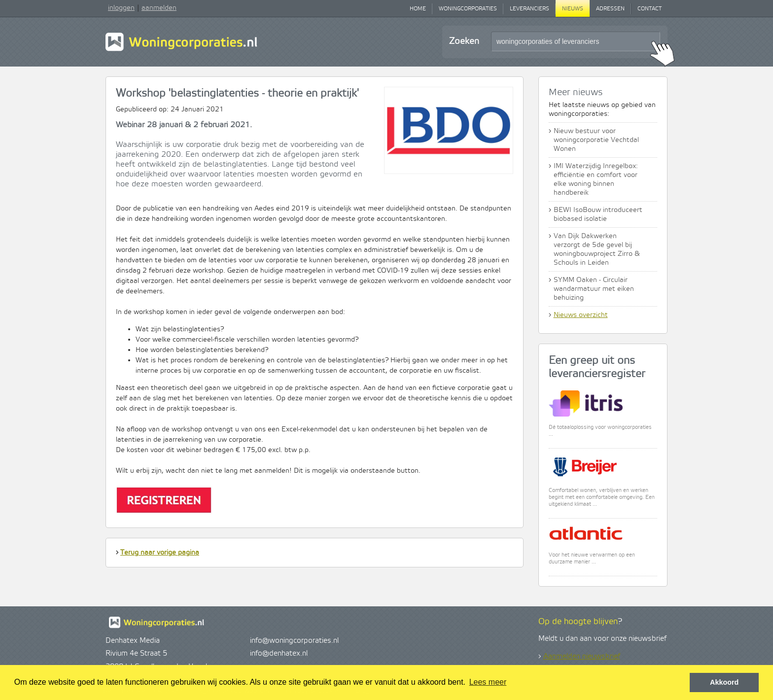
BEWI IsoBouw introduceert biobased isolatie (598, 214)
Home (418, 9)
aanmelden (159, 8)
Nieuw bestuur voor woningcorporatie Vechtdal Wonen (596, 140)
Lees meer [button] (488, 682)
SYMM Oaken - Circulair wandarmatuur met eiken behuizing (594, 289)
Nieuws (573, 9)
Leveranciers (529, 9)
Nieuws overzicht (581, 315)
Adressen (610, 9)
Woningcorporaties (468, 9)
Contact (650, 9)
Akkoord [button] (724, 682)
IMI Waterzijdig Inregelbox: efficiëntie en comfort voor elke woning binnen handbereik (596, 179)
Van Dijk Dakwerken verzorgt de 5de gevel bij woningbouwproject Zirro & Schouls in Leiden (597, 249)
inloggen (121, 8)
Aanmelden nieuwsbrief (582, 657)
